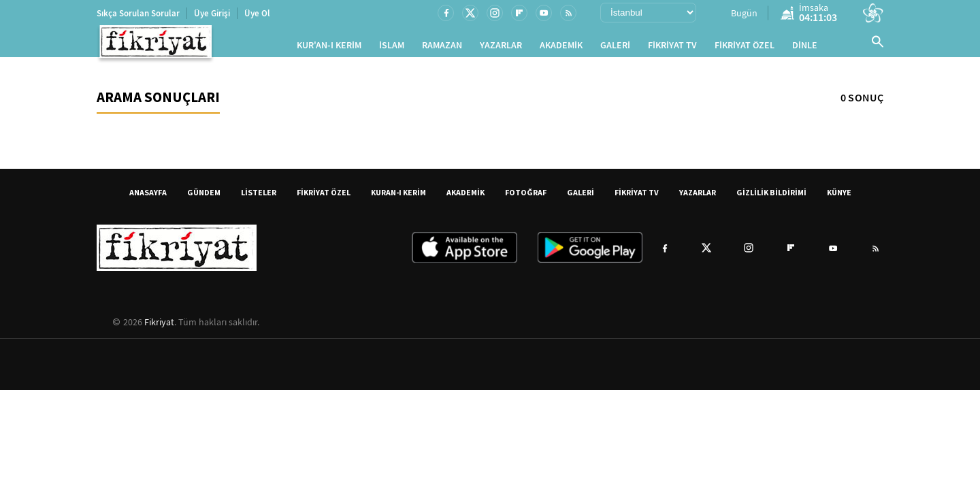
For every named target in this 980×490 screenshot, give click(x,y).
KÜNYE (839, 198)
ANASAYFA (148, 198)
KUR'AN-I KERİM (329, 48)
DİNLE (805, 48)
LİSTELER (259, 198)
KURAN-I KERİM (398, 198)
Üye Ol (257, 13)
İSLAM (392, 48)
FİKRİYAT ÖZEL (745, 48)
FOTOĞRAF (526, 198)
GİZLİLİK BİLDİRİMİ (771, 198)
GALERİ (615, 48)
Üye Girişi (212, 13)
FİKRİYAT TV (672, 48)
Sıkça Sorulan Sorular (138, 13)
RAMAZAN (442, 48)
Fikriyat (159, 327)
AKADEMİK (561, 48)
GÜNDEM (204, 198)
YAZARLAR (501, 48)
